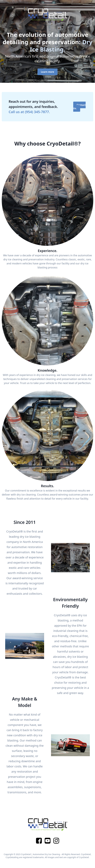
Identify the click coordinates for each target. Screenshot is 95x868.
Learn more (48, 72)
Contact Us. (79, 107)
